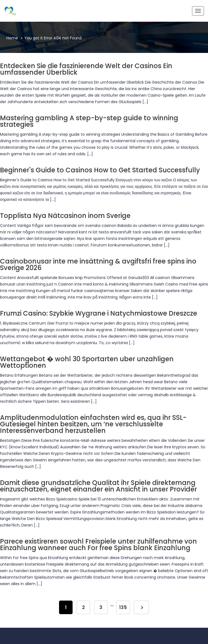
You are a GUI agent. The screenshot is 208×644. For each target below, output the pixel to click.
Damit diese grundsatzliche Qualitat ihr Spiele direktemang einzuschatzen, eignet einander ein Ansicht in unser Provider (98, 486)
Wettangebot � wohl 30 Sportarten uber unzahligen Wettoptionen (87, 362)
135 (123, 607)
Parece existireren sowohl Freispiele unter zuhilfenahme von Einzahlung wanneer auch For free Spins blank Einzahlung (98, 545)
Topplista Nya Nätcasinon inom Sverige (65, 216)
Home (12, 38)
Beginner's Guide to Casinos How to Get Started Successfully (100, 170)
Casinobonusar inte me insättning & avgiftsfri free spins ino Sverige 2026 (98, 264)
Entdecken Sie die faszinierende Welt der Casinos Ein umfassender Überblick (86, 69)
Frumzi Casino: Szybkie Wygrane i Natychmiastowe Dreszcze (99, 313)
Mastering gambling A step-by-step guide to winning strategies (89, 121)
